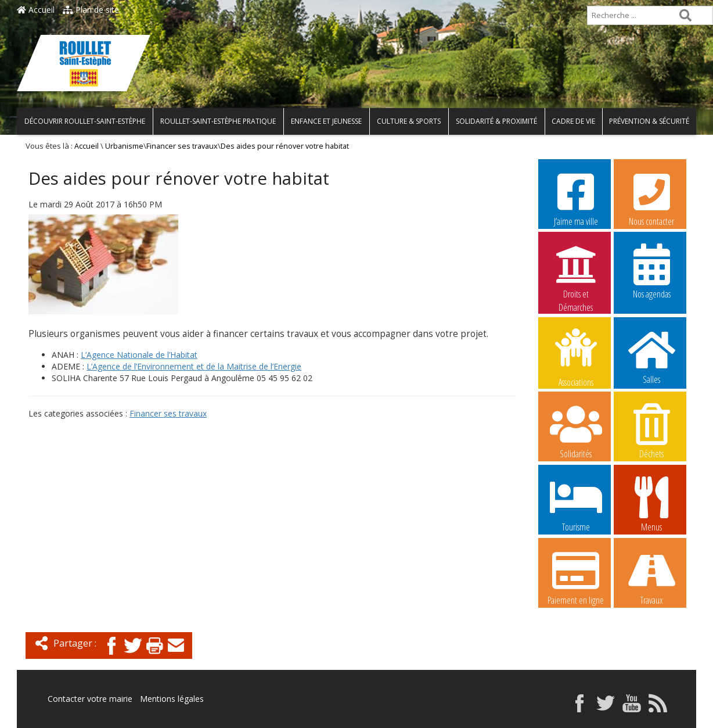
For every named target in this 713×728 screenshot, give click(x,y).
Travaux (651, 577)
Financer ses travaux (182, 146)
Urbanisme (124, 146)
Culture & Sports (409, 121)
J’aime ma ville (576, 198)
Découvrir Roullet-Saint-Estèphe (85, 121)
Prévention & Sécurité (649, 121)
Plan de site (91, 10)
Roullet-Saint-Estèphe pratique (218, 121)
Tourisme (576, 504)
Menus (651, 504)
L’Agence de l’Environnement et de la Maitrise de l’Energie (194, 366)
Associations (576, 357)
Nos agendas (651, 271)
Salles (651, 356)
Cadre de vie (573, 121)
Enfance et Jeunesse (326, 121)
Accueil (36, 10)
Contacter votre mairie (90, 699)
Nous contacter (651, 198)
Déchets (651, 431)
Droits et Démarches (576, 271)
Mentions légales (172, 699)
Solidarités (576, 431)
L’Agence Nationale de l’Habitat (139, 355)
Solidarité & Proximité (496, 121)
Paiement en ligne (576, 577)
